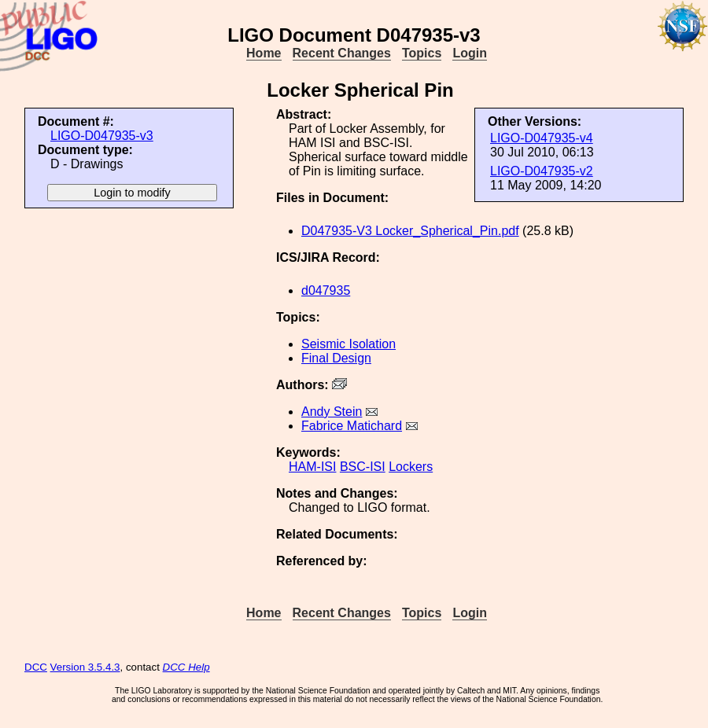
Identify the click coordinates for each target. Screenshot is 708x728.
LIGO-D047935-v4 (542, 138)
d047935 (326, 290)
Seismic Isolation (348, 344)
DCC (36, 667)
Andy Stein (332, 412)
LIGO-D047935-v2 (542, 171)
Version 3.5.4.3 (85, 667)
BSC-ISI (363, 467)
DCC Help (186, 667)
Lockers (411, 467)
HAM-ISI (312, 467)
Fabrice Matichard (352, 426)
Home (264, 53)
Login (470, 53)
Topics (422, 53)
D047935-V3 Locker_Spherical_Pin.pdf (410, 231)
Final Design (336, 358)
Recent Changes (342, 53)
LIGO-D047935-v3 (102, 136)
